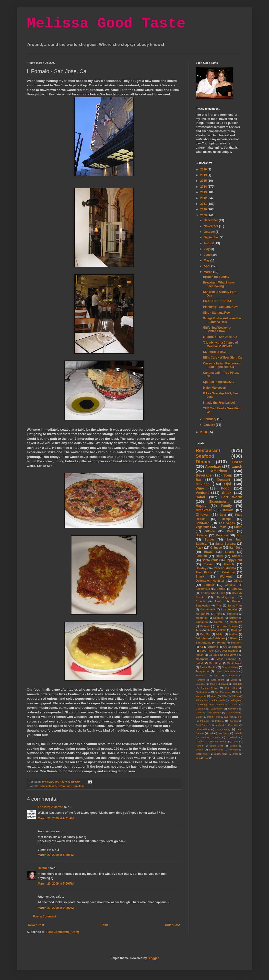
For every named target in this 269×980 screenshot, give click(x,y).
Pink (235, 741)
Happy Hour (234, 560)
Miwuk (225, 684)
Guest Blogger (229, 651)
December (211, 220)
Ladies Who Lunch (213, 593)
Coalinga (237, 630)
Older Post (172, 925)
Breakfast (204, 510)
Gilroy (238, 581)
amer (235, 754)
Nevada (238, 733)
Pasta (222, 527)
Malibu (234, 634)
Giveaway (232, 676)
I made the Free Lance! (219, 403)
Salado (200, 663)
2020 (204, 169)
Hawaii (209, 552)
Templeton (202, 671)
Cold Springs (214, 713)
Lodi (211, 733)
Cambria (233, 671)
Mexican (203, 484)
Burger (209, 540)
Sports (229, 552)
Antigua (230, 585)
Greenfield (218, 725)
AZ (201, 647)
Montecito (236, 622)
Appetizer (213, 466)
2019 (204, 175)
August (209, 243)
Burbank (237, 647)
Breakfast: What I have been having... (219, 284)
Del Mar (205, 634)
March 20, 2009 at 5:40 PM (56, 855)
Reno (219, 614)
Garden (234, 721)
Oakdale (238, 684)
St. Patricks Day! (215, 352)
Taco (199, 630)
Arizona (213, 647)
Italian (52, 786)
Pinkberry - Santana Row (220, 307)
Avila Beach (218, 700)
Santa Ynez (235, 606)
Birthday (237, 589)
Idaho (220, 634)
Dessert (224, 480)
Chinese (216, 548)
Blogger (153, 958)
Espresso (201, 676)
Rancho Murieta (225, 568)
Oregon (200, 741)
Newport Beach (210, 737)
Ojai (228, 484)
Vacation (222, 535)
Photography (203, 692)
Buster (234, 618)
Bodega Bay (207, 704)
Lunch (237, 466)
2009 (204, 215)
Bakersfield (203, 589)
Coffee (221, 589)
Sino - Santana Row (217, 313)
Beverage (204, 475)
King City (233, 725)
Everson (229, 717)
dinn (198, 758)
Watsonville (202, 754)
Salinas (205, 626)
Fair (216, 676)
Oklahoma (219, 638)
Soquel (200, 750)
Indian (200, 655)
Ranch (199, 746)
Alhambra (201, 700)
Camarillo (202, 622)
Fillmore (205, 721)
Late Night (218, 680)
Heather (43, 868)
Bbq (239, 535)
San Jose (79, 786)
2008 (204, 432)
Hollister (202, 535)
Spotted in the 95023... (218, 382)
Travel (208, 564)
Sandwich (203, 523)
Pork (230, 531)
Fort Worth (232, 497)
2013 (204, 192)
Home (104, 925)
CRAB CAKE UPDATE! (219, 301)
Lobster (209, 585)
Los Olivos (231, 655)
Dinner (43, 786)
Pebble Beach (218, 741)
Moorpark (202, 659)
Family (226, 506)
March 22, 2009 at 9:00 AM (56, 908)
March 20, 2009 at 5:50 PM (56, 884)
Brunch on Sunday (216, 277)
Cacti (235, 704)
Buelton (223, 704)
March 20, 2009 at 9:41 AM (56, 818)
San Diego (216, 663)
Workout (226, 577)
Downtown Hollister (210, 581)
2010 (204, 209)
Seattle (234, 746)
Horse (237, 462)
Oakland (232, 737)
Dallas (199, 717)
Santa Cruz (216, 746)
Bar (199, 480)
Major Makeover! (215, 388)
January (210, 425)
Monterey (202, 618)
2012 (204, 198)
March (208, 272)
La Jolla (214, 655)
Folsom (219, 721)
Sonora (221, 643)
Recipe (227, 519)
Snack (200, 577)
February (210, 419)
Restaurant (64, 786)
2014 (204, 187)
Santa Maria (235, 663)
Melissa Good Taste (106, 24)
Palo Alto (231, 688)
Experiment (219, 502)
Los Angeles (229, 609)
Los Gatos (224, 733)
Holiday (201, 568)
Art (225, 647)
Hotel (219, 556)
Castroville (216, 709)
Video (214, 696)
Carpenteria (208, 609)
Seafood (205, 456)
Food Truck (207, 651)
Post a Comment (45, 916)
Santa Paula (210, 560)
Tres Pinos (204, 572)
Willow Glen (221, 754)
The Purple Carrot (50, 807)
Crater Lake (232, 713)
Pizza (199, 548)
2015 (204, 181)
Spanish (218, 618)
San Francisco (223, 692)
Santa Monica (208, 667)
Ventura (202, 493)
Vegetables (204, 527)
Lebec (234, 680)
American (219, 471)
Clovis (199, 713)
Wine (200, 488)
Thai (219, 606)
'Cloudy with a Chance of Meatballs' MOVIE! (220, 344)
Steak (227, 493)
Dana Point (214, 717)
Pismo (234, 638)
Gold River (202, 725)
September (212, 237)
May (207, 260)
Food (225, 488)
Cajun (219, 671)
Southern (236, 643)
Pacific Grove (209, 688)
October (210, 232)
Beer (223, 515)
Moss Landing (226, 659)
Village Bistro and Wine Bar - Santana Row (222, 320)
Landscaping (223, 729)
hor (207, 758)
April (207, 266)
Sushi (238, 527)
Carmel (219, 622)
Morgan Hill (203, 614)
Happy (201, 506)
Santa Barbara (225, 544)
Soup (228, 475)
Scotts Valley (230, 667)
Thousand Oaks (216, 630)
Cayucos (233, 709)
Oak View (202, 638)
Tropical (233, 750)
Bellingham (236, 700)
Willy (224, 696)
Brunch (200, 601)
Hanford (200, 680)
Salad (200, 497)
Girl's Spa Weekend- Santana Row (217, 329)
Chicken (203, 515)
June (207, 255)
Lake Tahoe (203, 729)
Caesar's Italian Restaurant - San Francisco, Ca (222, 365)
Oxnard (237, 556)
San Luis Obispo (226, 626)
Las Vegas (227, 523)
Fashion (201, 556)
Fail (240, 717)
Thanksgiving (225, 597)
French (229, 564)
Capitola (200, 709)
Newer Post (36, 925)
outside (210, 531)
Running (233, 614)
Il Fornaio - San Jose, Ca (220, 337)
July (207, 249)
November (211, 226)
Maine (214, 684)
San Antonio (204, 643)
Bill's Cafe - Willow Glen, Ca (222, 358)
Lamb (219, 601)
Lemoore (201, 684)
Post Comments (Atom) (63, 932)
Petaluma (228, 572)
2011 (204, 204)
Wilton (235, 696)
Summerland (216, 750)
